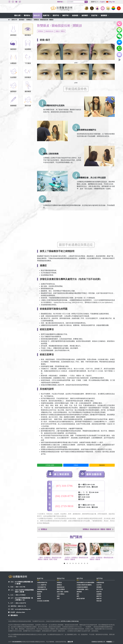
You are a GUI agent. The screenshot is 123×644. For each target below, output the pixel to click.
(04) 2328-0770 (64, 496)
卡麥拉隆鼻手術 (41, 587)
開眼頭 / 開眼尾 (60, 31)
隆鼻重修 (40, 592)
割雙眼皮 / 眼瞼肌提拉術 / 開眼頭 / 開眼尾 (97, 529)
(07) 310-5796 (64, 486)
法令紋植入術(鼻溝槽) (43, 601)
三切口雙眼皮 (61, 594)
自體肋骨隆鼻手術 (42, 583)
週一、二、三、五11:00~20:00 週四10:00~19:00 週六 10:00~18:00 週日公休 (88, 496)
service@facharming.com (23, 609)
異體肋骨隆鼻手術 (42, 589)
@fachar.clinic (21, 612)
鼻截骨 (39, 594)
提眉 (58, 596)
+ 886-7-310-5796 (20, 587)
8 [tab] (85, 563)
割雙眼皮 (29, 20)
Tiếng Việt (111, 2)
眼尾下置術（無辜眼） (63, 592)
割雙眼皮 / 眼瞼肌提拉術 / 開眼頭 (44, 20)
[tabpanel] (50, 552)
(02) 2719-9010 (64, 506)
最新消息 (60, 2)
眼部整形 (22, 20)
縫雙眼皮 (59, 585)
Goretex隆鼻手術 (42, 585)
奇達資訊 (109, 642)
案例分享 (14, 20)
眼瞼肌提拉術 (49, 31)
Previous (40, 552)
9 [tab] (87, 563)
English (102, 2)
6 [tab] (79, 563)
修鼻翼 (39, 596)
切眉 (58, 599)
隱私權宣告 (14, 615)
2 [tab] (67, 563)
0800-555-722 (22, 606)
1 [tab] (64, 563)
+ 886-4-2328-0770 (20, 603)
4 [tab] (73, 563)
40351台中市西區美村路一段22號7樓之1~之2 (24, 599)
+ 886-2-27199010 (20, 595)
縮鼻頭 (39, 599)
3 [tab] (70, 563)
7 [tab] (82, 563)
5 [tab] (76, 563)
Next (111, 552)
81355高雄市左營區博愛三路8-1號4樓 (24, 583)
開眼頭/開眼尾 (61, 589)
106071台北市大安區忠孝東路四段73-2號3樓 (24, 591)
